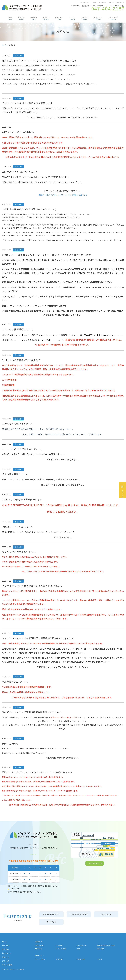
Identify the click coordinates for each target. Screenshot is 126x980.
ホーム (10, 19)
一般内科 (59, 946)
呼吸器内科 (39, 946)
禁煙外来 (39, 949)
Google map (94, 863)
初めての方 (59, 19)
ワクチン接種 (61, 949)
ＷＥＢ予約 (122, 493)
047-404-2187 (34, 853)
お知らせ (85, 19)
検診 (78, 949)
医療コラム (98, 19)
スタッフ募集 (113, 19)
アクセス (73, 19)
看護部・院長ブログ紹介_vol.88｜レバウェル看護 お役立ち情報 (63, 195)
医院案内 (34, 19)
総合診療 (101, 949)
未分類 (100, 960)
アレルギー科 (82, 946)
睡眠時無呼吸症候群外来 (106, 946)
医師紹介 (21, 19)
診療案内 (46, 19)
